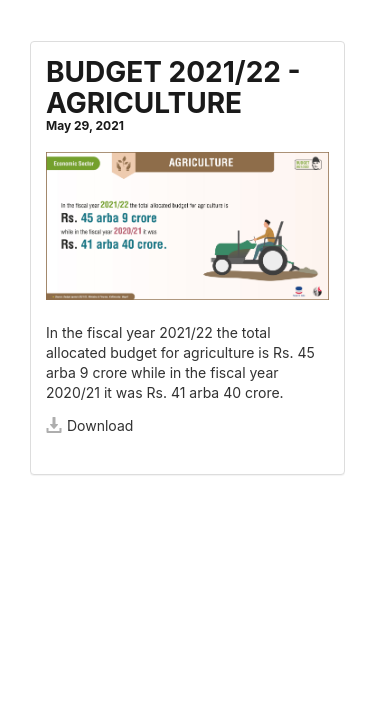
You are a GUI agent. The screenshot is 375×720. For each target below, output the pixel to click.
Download (89, 425)
